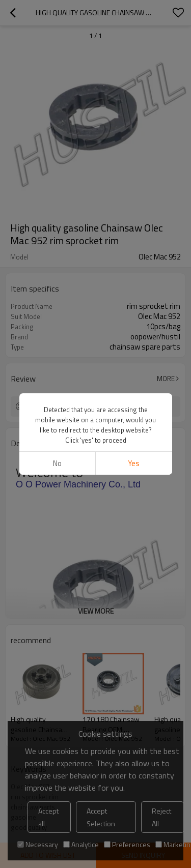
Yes (134, 463)
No (57, 463)
